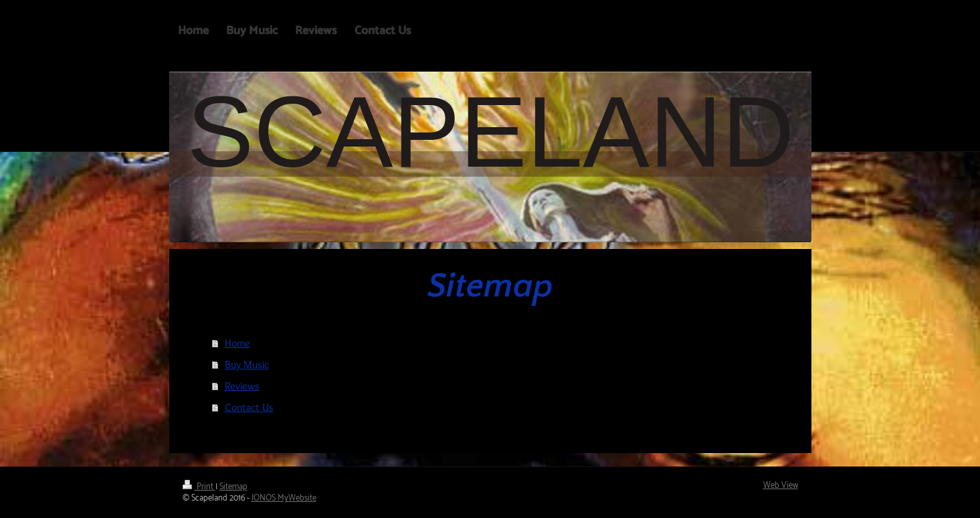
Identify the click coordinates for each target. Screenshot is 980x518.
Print (199, 487)
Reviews (242, 386)
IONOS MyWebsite (284, 498)
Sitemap (233, 487)
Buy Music (247, 364)
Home (237, 343)
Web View (781, 486)
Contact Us (249, 407)
